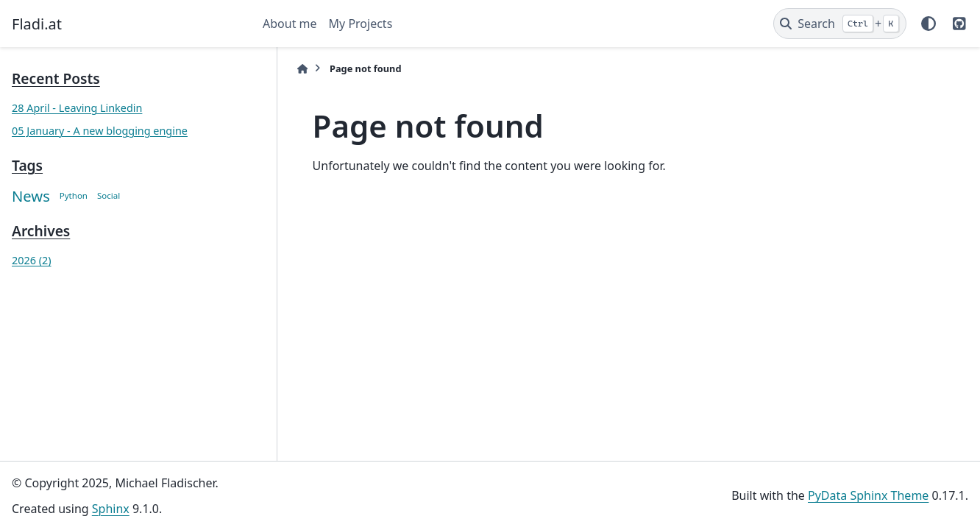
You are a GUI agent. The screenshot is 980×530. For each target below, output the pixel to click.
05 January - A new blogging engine (100, 131)
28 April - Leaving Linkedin (77, 108)
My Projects (361, 24)
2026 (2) (32, 260)
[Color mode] (928, 24)
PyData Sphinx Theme (868, 495)
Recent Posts (56, 78)
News (31, 196)
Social (109, 195)
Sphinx (111, 509)
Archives (41, 231)
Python (74, 195)
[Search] (840, 24)
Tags (27, 165)
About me (290, 24)
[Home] (285, 69)
